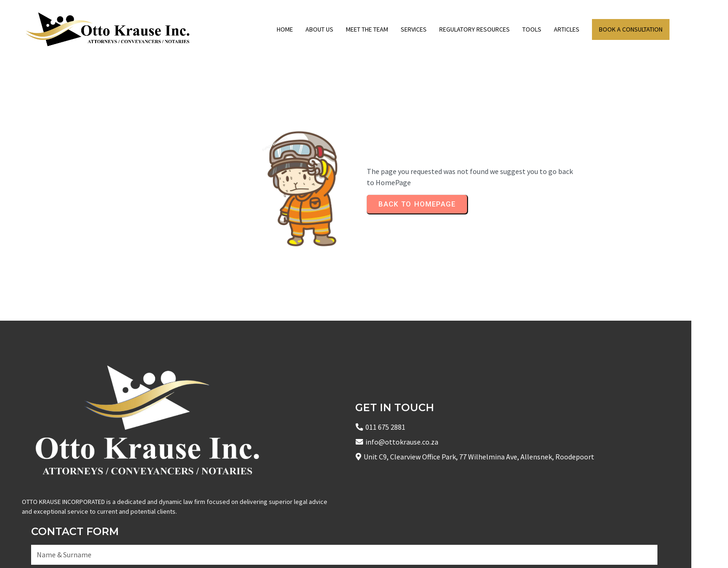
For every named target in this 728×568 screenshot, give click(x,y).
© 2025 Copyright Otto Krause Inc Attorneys (93, 549)
